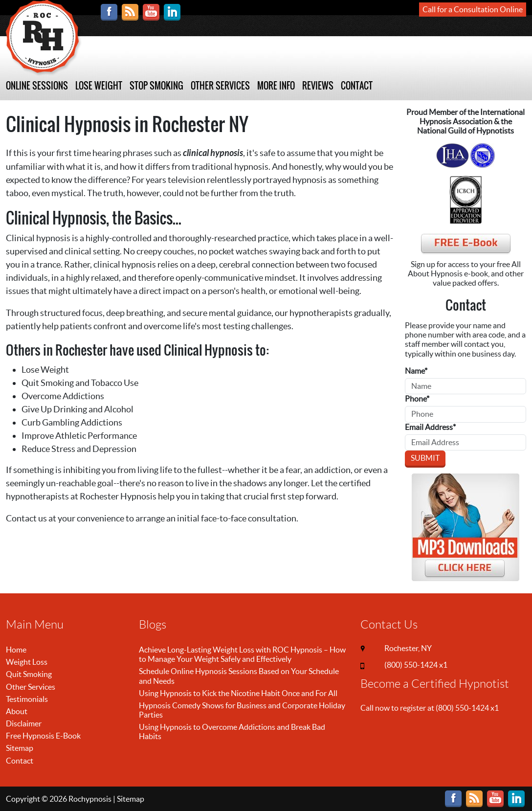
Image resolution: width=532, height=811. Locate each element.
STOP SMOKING (156, 86)
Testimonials (27, 699)
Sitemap (20, 748)
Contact (20, 761)
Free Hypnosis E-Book (43, 736)
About (17, 711)
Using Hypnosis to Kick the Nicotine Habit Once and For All (238, 693)
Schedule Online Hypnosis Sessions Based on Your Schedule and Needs (239, 676)
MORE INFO (276, 86)
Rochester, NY (408, 648)
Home (16, 650)
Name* (416, 371)
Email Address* (430, 427)
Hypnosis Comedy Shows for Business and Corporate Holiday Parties (242, 710)
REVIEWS (318, 86)
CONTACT (357, 86)
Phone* (417, 399)
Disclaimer (24, 723)
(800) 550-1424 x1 (416, 665)
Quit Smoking (29, 674)
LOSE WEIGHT (99, 86)
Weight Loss (27, 662)
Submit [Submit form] (425, 458)
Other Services (31, 687)
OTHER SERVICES (220, 86)
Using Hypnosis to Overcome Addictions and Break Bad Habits (232, 732)
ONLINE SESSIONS (37, 86)
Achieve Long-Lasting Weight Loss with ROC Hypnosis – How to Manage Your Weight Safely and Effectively (242, 654)
